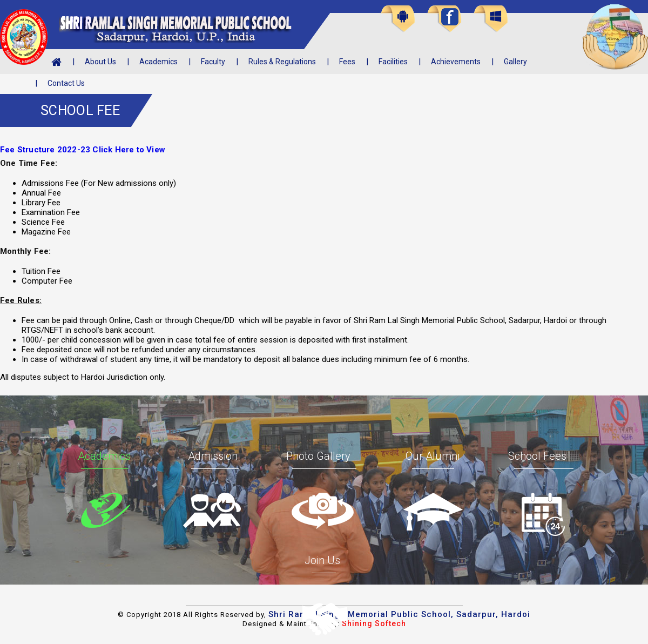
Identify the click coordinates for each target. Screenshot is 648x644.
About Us (100, 62)
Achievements (456, 62)
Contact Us (66, 83)
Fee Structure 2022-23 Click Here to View (83, 150)
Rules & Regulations (282, 62)
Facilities (393, 62)
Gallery (515, 62)
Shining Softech (374, 623)
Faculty (213, 62)
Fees (347, 62)
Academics (158, 62)
